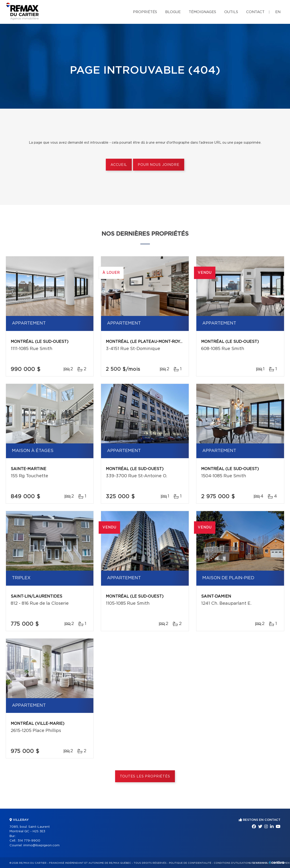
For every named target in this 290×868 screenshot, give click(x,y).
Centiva (277, 862)
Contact (255, 12)
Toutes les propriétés (145, 777)
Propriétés (145, 12)
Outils (231, 12)
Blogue (173, 12)
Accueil (119, 165)
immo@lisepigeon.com (41, 845)
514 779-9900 (29, 841)
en (278, 12)
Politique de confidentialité (190, 863)
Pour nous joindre (158, 165)
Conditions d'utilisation (232, 863)
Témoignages (202, 12)
